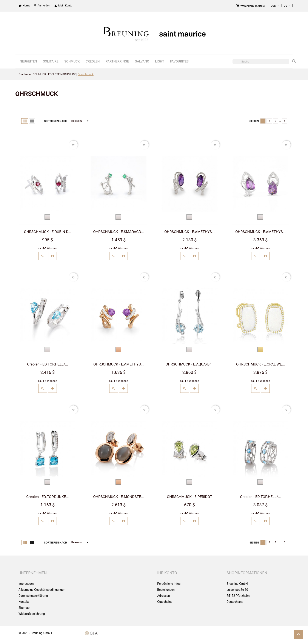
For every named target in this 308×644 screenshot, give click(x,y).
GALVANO (142, 61)
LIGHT (160, 61)
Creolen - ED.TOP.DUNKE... (48, 497)
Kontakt (24, 602)
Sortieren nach (55, 121)
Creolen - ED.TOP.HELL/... (48, 364)
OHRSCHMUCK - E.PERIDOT (190, 497)
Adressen (164, 596)
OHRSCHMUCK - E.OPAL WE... (260, 364)
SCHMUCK (72, 61)
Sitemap (24, 608)
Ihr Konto (167, 573)
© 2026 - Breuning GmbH (35, 633)
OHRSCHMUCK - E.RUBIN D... (47, 232)
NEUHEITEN (28, 61)
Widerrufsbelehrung (32, 614)
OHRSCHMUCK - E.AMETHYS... (189, 232)
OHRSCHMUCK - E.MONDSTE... (119, 497)
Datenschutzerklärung (33, 596)
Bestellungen (166, 590)
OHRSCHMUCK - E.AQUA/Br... (190, 364)
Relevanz (81, 121)
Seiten (254, 121)
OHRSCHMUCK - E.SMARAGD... (118, 232)
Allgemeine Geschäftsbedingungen (42, 590)
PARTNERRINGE (117, 61)
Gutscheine (165, 602)
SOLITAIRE (51, 61)
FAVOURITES (179, 61)
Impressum (26, 584)
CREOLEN (93, 61)
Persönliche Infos (169, 584)
